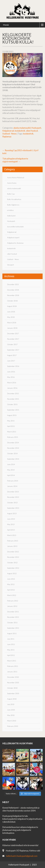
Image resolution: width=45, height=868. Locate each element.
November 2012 (13, 557)
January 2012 (12, 606)
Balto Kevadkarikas (14, 199)
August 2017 (12, 355)
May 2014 (11, 470)
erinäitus (10, 210)
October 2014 (12, 453)
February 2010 (13, 726)
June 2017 (11, 361)
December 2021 (13, 284)
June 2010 (11, 710)
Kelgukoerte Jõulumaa (15, 243)
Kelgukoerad (8, 131)
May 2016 (11, 377)
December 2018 (13, 290)
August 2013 (12, 513)
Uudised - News (9, 134)
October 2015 (12, 404)
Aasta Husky (12, 183)
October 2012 (12, 563)
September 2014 (13, 459)
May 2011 (11, 650)
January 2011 (12, 672)
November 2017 (13, 339)
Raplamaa (7, 137)
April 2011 (11, 655)
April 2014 (11, 475)
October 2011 (12, 623)
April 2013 (11, 530)
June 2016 (11, 372)
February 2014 (13, 481)
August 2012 (12, 573)
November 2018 (13, 295)
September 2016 (13, 366)
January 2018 (12, 328)
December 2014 (13, 443)
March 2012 (12, 595)
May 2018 (11, 317)
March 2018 (12, 323)
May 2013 (11, 524)
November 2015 (13, 399)
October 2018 (12, 301)
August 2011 (12, 633)
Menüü (6, 25)
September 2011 (13, 628)
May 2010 (11, 715)
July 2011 (11, 639)
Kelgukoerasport (13, 237)
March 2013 (12, 535)
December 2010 (13, 677)
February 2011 (13, 666)
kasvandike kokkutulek (15, 227)
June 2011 (11, 644)
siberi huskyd (32, 131)
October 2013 (12, 503)
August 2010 (12, 699)
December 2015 (13, 393)
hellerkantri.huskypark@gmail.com (22, 856)
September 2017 (13, 350)
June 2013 (11, 519)
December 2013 (13, 492)
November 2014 (13, 448)
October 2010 (12, 688)
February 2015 (13, 437)
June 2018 (11, 312)
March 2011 (12, 661)
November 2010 (13, 683)
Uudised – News (13, 259)
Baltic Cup (11, 194)
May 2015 (11, 421)
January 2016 (12, 388)
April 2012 (11, 590)
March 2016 (12, 383)
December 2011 (13, 612)
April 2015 (11, 426)
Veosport (11, 265)
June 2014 (11, 464)
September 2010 (13, 693)
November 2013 (13, 497)
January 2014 (12, 486)
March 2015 (12, 432)
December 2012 (13, 552)
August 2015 (12, 415)
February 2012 (13, 601)
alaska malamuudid (22, 128)
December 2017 (13, 333)
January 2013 (12, 546)
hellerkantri (11, 216)
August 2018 (12, 306)
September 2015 (13, 410)
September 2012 (13, 568)
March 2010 (12, 721)
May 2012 (11, 584)
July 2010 (11, 704)
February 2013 (13, 541)
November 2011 (13, 617)
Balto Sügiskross (13, 205)
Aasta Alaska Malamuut (16, 177)
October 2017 (12, 344)
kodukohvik (20, 131)
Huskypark (36, 128)
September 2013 (13, 508)
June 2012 (11, 579)
